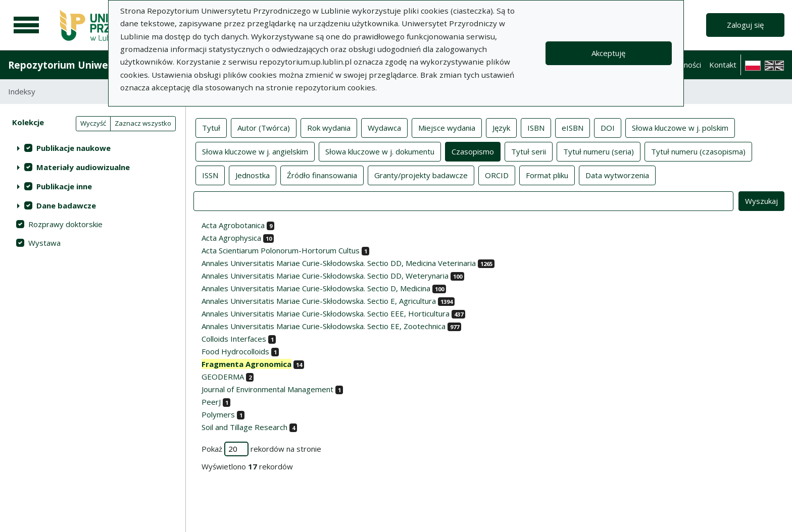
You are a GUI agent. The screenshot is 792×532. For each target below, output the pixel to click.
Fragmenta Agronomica (246, 364)
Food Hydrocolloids (235, 351)
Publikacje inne (64, 186)
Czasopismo (473, 151)
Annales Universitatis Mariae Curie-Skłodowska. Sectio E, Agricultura (319, 301)
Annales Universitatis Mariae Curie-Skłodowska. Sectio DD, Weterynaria (325, 276)
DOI (608, 127)
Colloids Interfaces (234, 339)
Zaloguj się (745, 25)
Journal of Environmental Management (267, 389)
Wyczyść (93, 123)
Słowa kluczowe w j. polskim (680, 127)
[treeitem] (93, 148)
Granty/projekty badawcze (421, 175)
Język (501, 127)
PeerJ (211, 402)
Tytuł (211, 127)
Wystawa (44, 243)
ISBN (536, 127)
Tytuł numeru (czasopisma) (698, 151)
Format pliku (547, 175)
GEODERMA (223, 377)
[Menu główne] (26, 25)
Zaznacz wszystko (143, 123)
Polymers (218, 414)
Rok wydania (329, 127)
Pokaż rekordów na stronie (261, 449)
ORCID (497, 175)
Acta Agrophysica (231, 238)
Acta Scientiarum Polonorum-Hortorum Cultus (281, 250)
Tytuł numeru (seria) (599, 151)
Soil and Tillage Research (244, 427)
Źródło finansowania (322, 175)
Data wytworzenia (617, 175)
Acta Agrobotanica (233, 225)
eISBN (573, 127)
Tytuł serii (529, 151)
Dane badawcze (66, 205)
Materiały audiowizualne (83, 167)
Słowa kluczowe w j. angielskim (255, 151)
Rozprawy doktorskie (65, 224)
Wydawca (384, 127)
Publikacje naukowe (73, 148)
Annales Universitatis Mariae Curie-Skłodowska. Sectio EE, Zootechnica (324, 326)
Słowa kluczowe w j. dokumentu (380, 151)
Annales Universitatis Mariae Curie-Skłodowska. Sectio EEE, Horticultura (326, 313)
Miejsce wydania (447, 127)
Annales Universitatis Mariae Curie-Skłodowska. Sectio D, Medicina (316, 288)
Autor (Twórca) (264, 127)
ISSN (210, 175)
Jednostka (253, 175)
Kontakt (723, 65)
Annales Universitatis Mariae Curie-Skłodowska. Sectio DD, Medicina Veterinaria (339, 263)
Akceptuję (608, 53)
